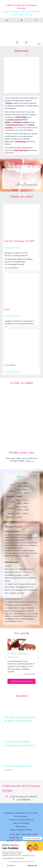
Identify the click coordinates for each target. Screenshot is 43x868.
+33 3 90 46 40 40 (23, 799)
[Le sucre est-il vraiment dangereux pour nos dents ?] (21, 732)
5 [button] (23, 185)
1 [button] (38, 44)
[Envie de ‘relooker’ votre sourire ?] (21, 756)
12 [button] (35, 185)
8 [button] (28, 185)
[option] (21, 31)
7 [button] (26, 185)
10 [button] (32, 185)
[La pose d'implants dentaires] (21, 645)
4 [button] (21, 185)
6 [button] (25, 185)
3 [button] (41, 44)
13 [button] (37, 185)
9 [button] (30, 185)
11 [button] (33, 185)
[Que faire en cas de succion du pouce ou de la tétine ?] (21, 707)
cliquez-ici (30, 461)
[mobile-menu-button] (36, 20)
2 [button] (40, 44)
